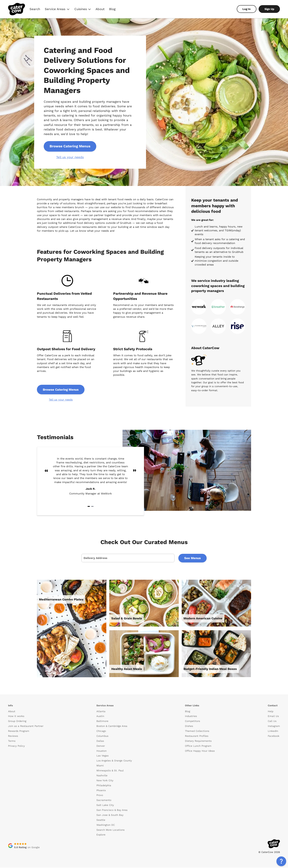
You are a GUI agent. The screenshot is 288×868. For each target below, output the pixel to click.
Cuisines (82, 10)
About (100, 9)
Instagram (274, 727)
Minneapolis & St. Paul (110, 771)
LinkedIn (273, 731)
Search (35, 9)
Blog (112, 9)
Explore (101, 835)
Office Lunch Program (198, 746)
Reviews (13, 736)
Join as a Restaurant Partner (26, 727)
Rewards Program (19, 731)
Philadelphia (104, 786)
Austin (100, 717)
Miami (100, 766)
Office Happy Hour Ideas (200, 751)
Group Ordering (17, 722)
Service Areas (57, 10)
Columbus (102, 736)
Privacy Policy (16, 746)
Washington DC (106, 825)
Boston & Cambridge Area (112, 727)
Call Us (272, 722)
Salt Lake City (105, 806)
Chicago (101, 731)
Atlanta (101, 712)
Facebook (274, 736)
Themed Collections (197, 731)
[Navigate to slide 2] (92, 507)
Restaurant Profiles (197, 736)
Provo (100, 796)
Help (271, 712)
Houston (101, 751)
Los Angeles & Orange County (114, 761)
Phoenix (101, 791)
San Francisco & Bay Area (112, 810)
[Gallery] (90, 481)
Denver (101, 746)
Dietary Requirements (198, 741)
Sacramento (104, 801)
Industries (191, 717)
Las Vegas (102, 756)
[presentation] (128, 558)
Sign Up (269, 9)
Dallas (100, 741)
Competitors (192, 722)
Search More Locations (110, 830)
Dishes (189, 727)
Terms (12, 741)
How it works (16, 717)
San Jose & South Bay (110, 815)
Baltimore (102, 722)
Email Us (273, 717)
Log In (246, 9)
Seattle (101, 820)
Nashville (102, 776)
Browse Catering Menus (70, 146)
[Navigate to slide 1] (89, 507)
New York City (105, 781)
